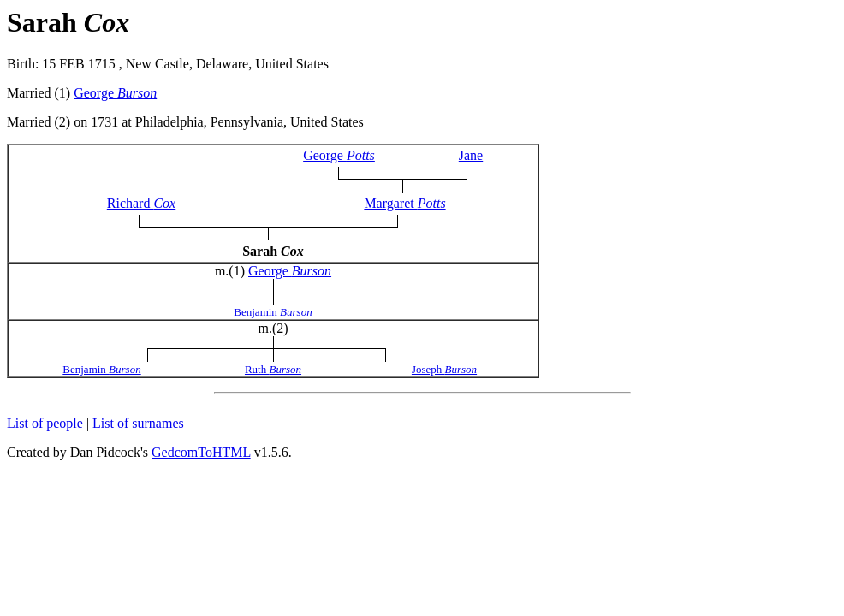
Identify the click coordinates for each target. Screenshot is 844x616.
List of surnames (138, 423)
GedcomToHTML (201, 452)
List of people (45, 423)
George (115, 93)
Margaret (404, 203)
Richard (141, 203)
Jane (471, 155)
